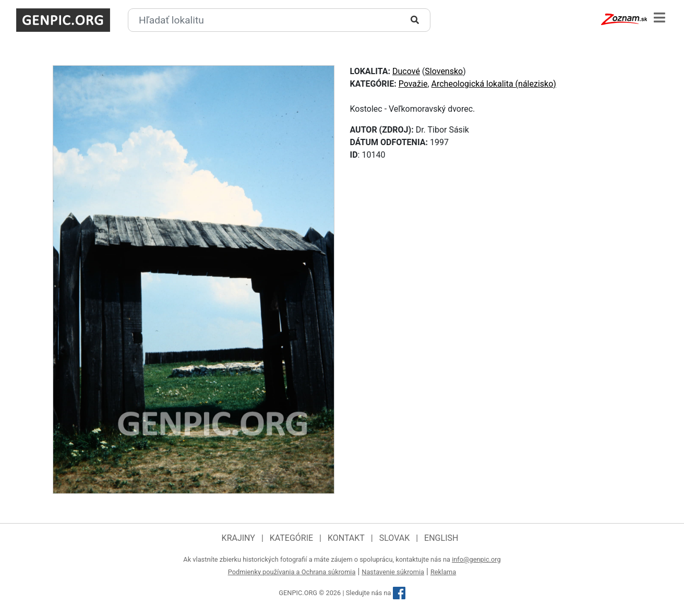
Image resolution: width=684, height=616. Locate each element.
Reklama (443, 572)
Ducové (406, 71)
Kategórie (291, 538)
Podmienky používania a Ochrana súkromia (292, 572)
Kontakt (346, 538)
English (441, 538)
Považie (413, 84)
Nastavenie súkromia (393, 572)
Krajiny (238, 538)
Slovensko (444, 71)
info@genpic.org (476, 559)
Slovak (395, 538)
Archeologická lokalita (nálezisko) (494, 84)
